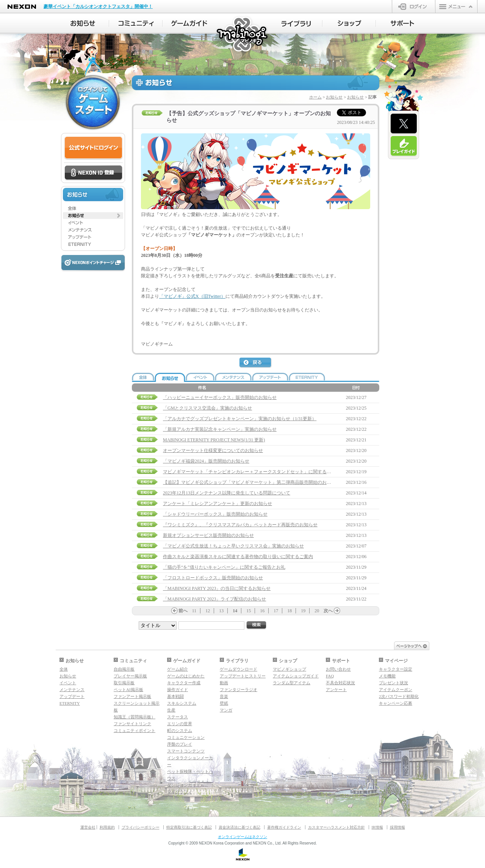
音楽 (224, 696)
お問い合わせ (338, 669)
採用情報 (397, 827)
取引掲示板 (124, 683)
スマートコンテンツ (186, 751)
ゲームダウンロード (239, 669)
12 (208, 611)
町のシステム (180, 730)
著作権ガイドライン (284, 827)
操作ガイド (178, 690)
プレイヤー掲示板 (130, 676)
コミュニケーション (186, 737)
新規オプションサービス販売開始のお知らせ (208, 535)
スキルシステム (182, 703)
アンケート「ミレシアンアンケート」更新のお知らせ (217, 504)
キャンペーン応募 (396, 703)
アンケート (336, 690)
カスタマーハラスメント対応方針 (336, 827)
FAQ (330, 676)
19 (303, 611)
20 (317, 611)
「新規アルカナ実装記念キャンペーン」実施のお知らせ (220, 429)
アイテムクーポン (396, 690)
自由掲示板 (124, 669)
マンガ (226, 710)
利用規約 (107, 827)
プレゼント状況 (393, 683)
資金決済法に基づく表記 (239, 827)
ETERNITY (70, 703)
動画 (224, 683)
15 (249, 611)
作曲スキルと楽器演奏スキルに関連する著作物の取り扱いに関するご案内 (238, 557)
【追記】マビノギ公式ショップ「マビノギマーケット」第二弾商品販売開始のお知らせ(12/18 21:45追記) (269, 482)
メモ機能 (387, 676)
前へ (183, 611)
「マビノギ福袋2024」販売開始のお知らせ (206, 461)
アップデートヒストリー (243, 676)
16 (262, 611)
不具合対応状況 (340, 683)
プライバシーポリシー (141, 827)
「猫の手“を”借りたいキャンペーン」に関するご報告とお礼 (224, 567)
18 (289, 611)
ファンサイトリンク (132, 724)
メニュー (456, 6)
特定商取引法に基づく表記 (189, 827)
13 (221, 611)
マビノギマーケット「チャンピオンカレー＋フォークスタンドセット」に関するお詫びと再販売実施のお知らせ (277, 472)
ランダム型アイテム (292, 683)
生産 (171, 710)
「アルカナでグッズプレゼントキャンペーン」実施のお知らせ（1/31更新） (240, 419)
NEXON (22, 7)
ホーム (315, 97)
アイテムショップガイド (296, 676)
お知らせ (334, 97)
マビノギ (243, 35)
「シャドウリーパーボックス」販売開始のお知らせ (215, 514)
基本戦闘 (175, 696)
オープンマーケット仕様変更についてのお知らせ (213, 450)
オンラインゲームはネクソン (242, 837)
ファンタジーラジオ (239, 690)
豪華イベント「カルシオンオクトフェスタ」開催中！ (98, 6)
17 (276, 611)
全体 (64, 669)
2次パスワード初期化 (399, 696)
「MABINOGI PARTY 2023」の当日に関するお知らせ (217, 588)
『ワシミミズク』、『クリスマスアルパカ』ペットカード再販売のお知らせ (240, 525)
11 (194, 611)
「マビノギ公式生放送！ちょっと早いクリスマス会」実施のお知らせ (233, 546)
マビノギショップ (289, 669)
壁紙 (224, 703)
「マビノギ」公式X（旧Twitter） (192, 296)
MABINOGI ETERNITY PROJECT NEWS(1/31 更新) (214, 440)
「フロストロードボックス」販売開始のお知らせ (213, 578)
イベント (68, 683)
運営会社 (88, 827)
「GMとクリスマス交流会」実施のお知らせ (207, 408)
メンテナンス (72, 690)
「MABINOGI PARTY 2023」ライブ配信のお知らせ (214, 599)
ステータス (178, 717)
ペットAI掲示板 (128, 690)
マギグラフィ (180, 792)
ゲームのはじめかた (186, 676)
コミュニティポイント (135, 730)
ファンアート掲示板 (132, 696)
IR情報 (377, 827)
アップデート (72, 696)
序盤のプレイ (180, 744)
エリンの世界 (180, 724)
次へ (328, 611)
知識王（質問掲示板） (135, 717)
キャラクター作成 (184, 683)
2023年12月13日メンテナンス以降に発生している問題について (227, 493)
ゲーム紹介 (178, 669)
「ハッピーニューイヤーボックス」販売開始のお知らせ (220, 397)
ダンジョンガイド (184, 785)
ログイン (414, 6)
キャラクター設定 (396, 669)
